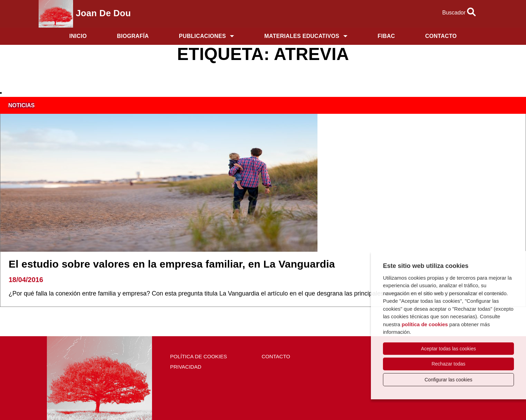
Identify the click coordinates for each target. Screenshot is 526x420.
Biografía (133, 36)
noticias (21, 105)
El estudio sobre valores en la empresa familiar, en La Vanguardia (172, 264)
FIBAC (386, 36)
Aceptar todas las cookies (448, 349)
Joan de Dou (103, 13)
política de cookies (425, 324)
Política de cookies (198, 356)
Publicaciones (202, 36)
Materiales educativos (302, 36)
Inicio (78, 36)
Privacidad (186, 367)
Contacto (441, 36)
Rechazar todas (448, 364)
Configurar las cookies (449, 380)
